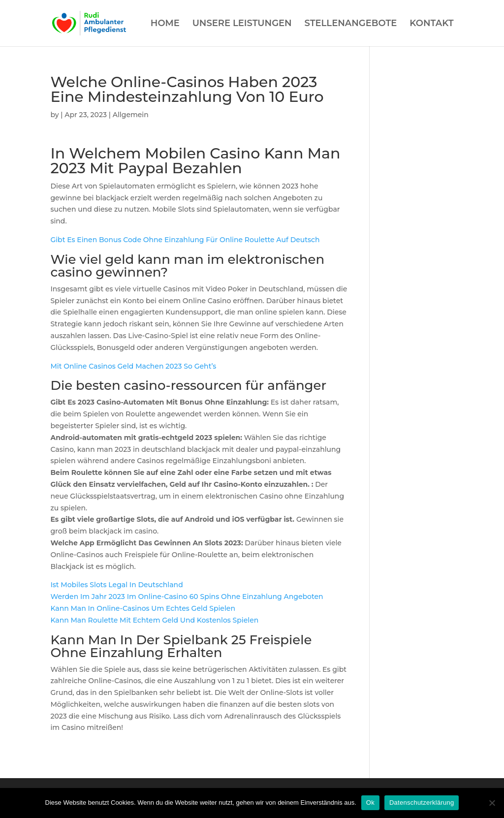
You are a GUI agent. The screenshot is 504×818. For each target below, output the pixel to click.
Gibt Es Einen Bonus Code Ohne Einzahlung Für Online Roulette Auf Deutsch (185, 240)
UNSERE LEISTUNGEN (242, 24)
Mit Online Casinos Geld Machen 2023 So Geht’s (133, 366)
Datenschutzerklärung (422, 802)
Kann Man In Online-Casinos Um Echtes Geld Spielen (143, 608)
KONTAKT (431, 24)
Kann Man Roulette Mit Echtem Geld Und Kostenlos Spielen (154, 620)
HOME (165, 24)
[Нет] (492, 803)
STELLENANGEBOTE (351, 24)
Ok (370, 802)
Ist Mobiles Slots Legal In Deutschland (116, 585)
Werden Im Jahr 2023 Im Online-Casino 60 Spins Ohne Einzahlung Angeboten (187, 597)
